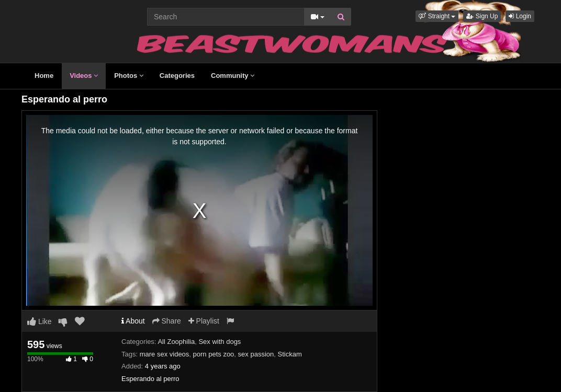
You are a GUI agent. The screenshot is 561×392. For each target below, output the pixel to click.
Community (233, 76)
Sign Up (482, 16)
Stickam (289, 354)
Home (44, 76)
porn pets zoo (214, 354)
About (133, 321)
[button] (437, 16)
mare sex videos (165, 354)
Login (520, 16)
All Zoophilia (176, 342)
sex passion (256, 354)
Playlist (204, 321)
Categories (177, 76)
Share (167, 321)
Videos (84, 76)
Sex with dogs (220, 342)
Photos (129, 76)
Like (40, 321)
